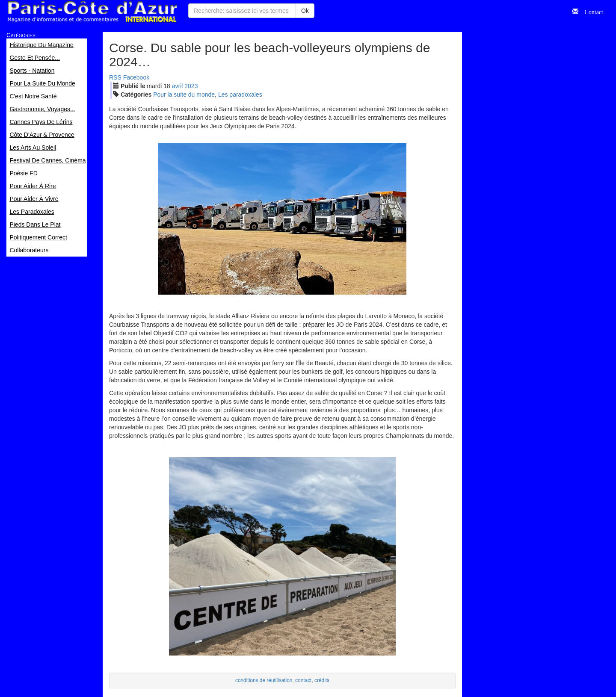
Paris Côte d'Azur (92, 12)
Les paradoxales (240, 95)
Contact (591, 11)
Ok (305, 11)
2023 (191, 86)
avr (178, 86)
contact (303, 680)
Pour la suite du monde (184, 95)
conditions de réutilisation (264, 680)
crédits (322, 680)
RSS (115, 77)
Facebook (136, 77)
